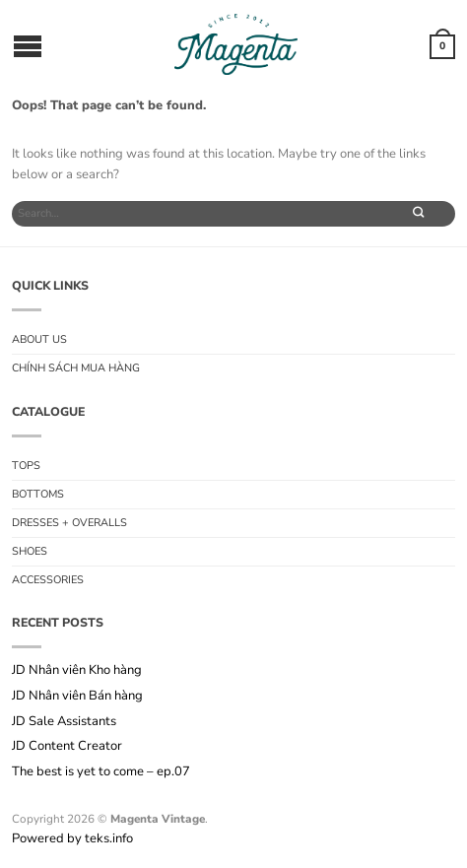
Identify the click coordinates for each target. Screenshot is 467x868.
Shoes (30, 551)
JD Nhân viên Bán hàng (77, 697)
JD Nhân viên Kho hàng (77, 671)
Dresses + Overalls (69, 523)
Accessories (48, 580)
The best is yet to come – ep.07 (101, 772)
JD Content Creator (68, 747)
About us (39, 339)
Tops (26, 466)
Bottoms (38, 494)
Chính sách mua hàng (76, 368)
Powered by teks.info (72, 838)
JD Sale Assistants (64, 722)
